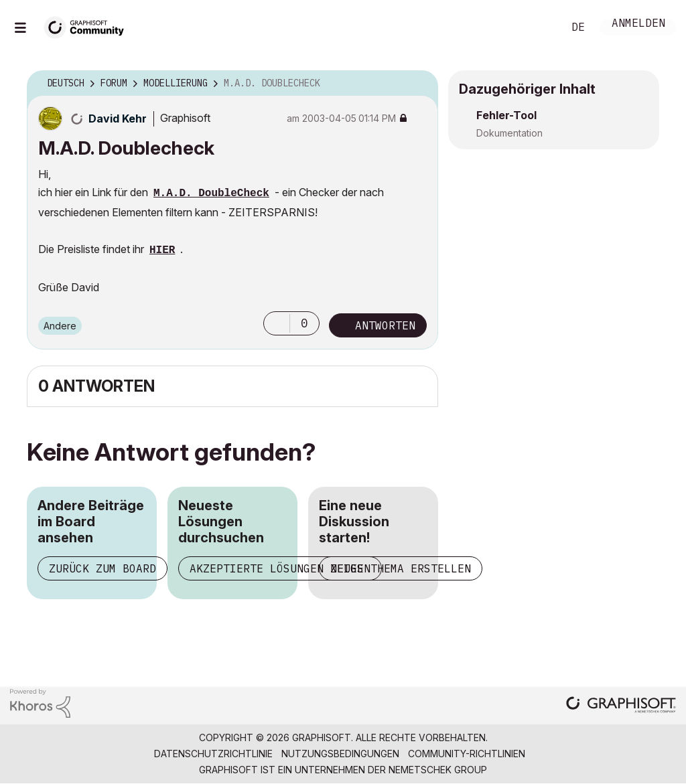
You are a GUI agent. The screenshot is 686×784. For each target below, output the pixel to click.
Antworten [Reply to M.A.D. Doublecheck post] (385, 325)
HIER (162, 250)
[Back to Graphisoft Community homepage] (88, 26)
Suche (538, 27)
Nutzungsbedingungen (340, 754)
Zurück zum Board (102, 568)
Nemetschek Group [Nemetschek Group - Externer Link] (438, 770)
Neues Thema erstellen (401, 568)
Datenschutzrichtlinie (213, 754)
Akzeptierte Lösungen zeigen (280, 568)
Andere (60, 326)
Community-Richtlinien (467, 754)
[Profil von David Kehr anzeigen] (118, 119)
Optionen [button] (419, 84)
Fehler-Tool (506, 115)
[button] (277, 323)
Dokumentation (509, 133)
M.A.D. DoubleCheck (211, 193)
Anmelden (638, 24)
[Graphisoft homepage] (621, 706)
